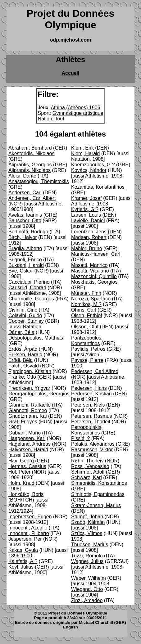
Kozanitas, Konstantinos (98, 187)
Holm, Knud (21, 483)
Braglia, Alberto (25, 248)
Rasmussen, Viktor (92, 450)
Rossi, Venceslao (90, 466)
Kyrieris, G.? (85, 209)
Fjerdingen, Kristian (30, 371)
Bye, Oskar (21, 271)
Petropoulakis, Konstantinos (87, 430)
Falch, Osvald (24, 366)
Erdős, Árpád (23, 349)
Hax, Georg (21, 461)
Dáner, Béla (21, 332)
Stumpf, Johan (87, 517)
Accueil (71, 73)
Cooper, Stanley (26, 321)
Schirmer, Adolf (88, 472)
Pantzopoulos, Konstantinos (87, 341)
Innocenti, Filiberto (29, 533)
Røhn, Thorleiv (87, 461)
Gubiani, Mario (25, 433)
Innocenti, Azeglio (28, 528)
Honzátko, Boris (26, 494)
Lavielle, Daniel (88, 221)
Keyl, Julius (21, 567)
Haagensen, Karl (27, 438)
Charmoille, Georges (31, 299)
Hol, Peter (19, 472)
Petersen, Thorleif (91, 422)
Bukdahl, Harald (26, 265)
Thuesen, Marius (90, 545)
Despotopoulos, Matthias (36, 338)
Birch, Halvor (23, 237)
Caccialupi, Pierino (29, 282)
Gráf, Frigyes (23, 422)
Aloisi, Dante (22, 176)
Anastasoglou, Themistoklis (39, 181)
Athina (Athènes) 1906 (75, 108)
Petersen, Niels (88, 405)
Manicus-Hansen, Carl (96, 254)
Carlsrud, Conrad (27, 288)
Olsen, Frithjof (87, 315)
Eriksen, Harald (25, 355)
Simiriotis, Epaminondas (98, 494)
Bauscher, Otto (25, 221)
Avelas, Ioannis (25, 215)
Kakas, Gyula (23, 550)
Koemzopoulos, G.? (93, 165)
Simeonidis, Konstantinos (99, 483)
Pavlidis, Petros (88, 349)
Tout (59, 119)
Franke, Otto (22, 377)
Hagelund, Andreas (30, 444)
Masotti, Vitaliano (90, 271)
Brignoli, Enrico (25, 260)
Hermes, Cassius (27, 466)
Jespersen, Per (25, 539)
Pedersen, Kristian (91, 394)
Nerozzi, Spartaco (91, 299)
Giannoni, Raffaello (30, 405)
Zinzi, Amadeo (87, 600)
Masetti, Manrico (89, 265)
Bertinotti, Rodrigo (28, 232)
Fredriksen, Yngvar (29, 388)
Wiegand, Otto (87, 589)
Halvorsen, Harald (28, 450)
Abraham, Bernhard (30, 148)
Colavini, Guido (25, 315)
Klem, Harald (85, 153)
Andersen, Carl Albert (32, 198)
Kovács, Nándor (89, 170)
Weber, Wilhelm (89, 578)
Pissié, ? (80, 438)
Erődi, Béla (20, 360)
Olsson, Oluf (85, 327)
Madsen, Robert (89, 237)
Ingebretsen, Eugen (30, 517)
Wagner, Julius (87, 561)
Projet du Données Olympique (78, 613)
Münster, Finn (86, 293)
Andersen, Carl (25, 193)
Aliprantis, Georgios (30, 165)
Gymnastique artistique (78, 113)
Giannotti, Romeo (28, 410)
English (70, 627)
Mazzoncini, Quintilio (94, 276)
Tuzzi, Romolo (87, 556)
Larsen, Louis (86, 215)
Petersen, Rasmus (92, 416)
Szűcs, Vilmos (87, 533)
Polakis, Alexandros (93, 444)
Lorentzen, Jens (89, 232)
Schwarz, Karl (86, 477)
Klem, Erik (82, 148)
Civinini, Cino (23, 310)
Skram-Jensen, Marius (96, 505)
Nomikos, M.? (86, 304)
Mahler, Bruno (87, 248)
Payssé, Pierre (87, 360)
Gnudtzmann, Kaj (28, 416)
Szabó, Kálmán (88, 522)
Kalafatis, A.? (23, 561)
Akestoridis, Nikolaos (32, 153)
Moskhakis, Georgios (94, 282)
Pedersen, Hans (89, 388)
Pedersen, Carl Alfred (95, 371)
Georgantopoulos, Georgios (39, 394)
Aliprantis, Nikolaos (30, 170)
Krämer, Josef (86, 198)
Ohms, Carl (84, 310)
